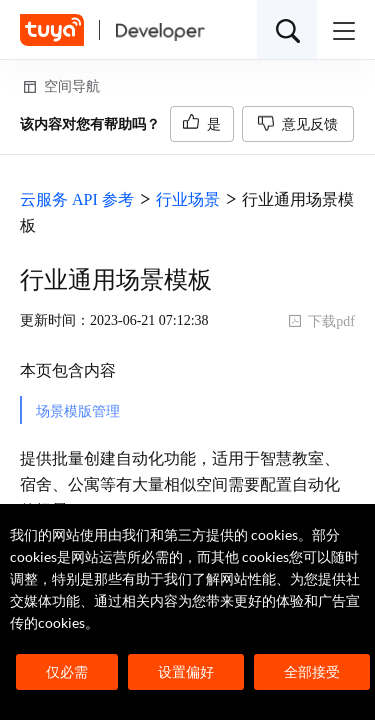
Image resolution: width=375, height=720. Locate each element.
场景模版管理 (78, 411)
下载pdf (321, 321)
